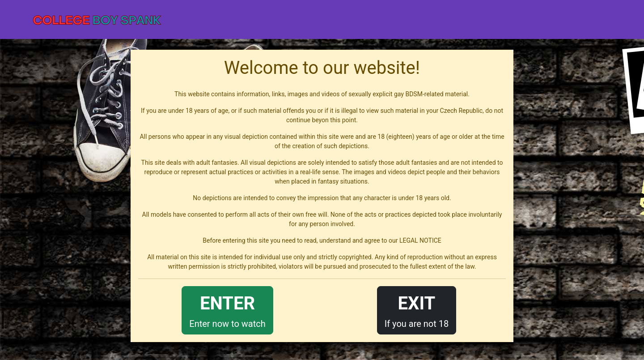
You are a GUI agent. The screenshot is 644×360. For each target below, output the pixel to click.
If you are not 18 (417, 310)
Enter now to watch (227, 310)
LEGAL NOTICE (420, 240)
